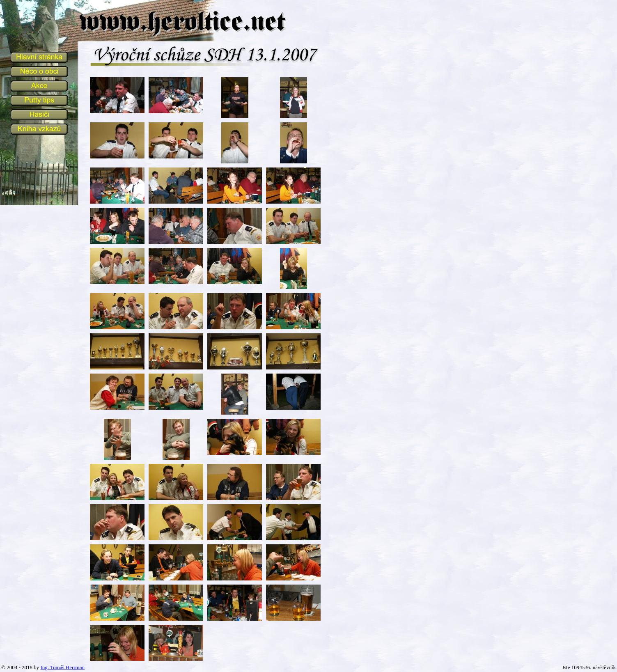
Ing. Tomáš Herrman (62, 667)
